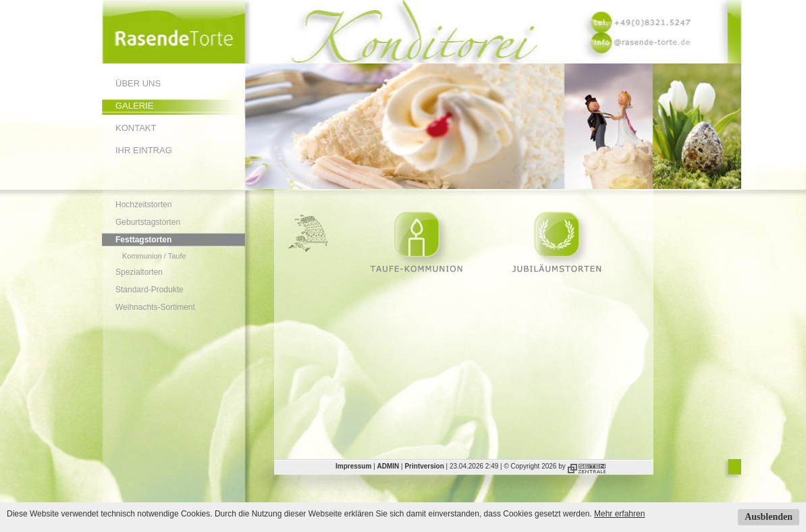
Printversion (424, 466)
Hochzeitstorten (143, 205)
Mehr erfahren (619, 514)
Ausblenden (769, 517)
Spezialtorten (139, 272)
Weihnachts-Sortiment (155, 307)
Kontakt (136, 128)
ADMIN (388, 466)
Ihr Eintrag (144, 150)
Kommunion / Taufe (154, 256)
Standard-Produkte (150, 290)
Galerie (134, 106)
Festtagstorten (143, 240)
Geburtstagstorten (148, 222)
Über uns (138, 83)
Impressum (353, 466)
